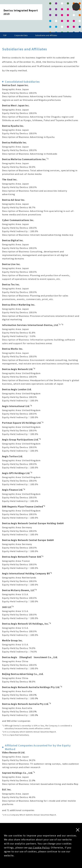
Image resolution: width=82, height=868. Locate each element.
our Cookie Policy (39, 847)
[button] (76, 7)
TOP (5, 35)
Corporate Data (21, 35)
